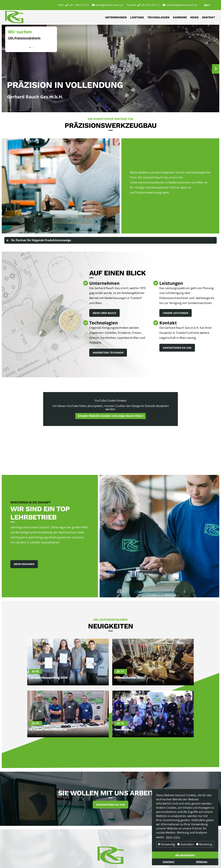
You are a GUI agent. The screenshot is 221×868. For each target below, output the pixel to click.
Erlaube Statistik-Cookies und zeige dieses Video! (110, 416)
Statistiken (186, 844)
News (194, 17)
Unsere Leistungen (176, 313)
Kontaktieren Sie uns (177, 348)
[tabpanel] (31, 37)
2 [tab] (34, 48)
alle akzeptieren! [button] (185, 855)
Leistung (137, 17)
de (206, 5)
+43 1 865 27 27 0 (79, 5)
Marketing (204, 844)
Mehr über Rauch (104, 313)
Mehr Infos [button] (173, 837)
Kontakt (208, 17)
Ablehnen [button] (202, 862)
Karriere (180, 17)
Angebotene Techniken (108, 353)
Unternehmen (116, 17)
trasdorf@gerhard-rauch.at (181, 5)
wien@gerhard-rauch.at (109, 5)
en (209, 5)
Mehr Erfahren (24, 564)
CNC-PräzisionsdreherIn (24, 38)
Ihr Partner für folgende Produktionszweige (41, 240)
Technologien (158, 17)
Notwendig (167, 844)
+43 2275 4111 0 (150, 5)
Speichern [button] (169, 862)
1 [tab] (30, 48)
